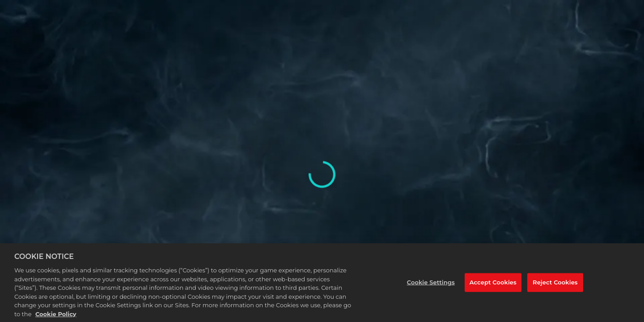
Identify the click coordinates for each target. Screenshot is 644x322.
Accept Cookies (493, 285)
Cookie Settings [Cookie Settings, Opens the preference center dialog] (431, 285)
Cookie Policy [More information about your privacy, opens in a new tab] (56, 317)
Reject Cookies (555, 285)
